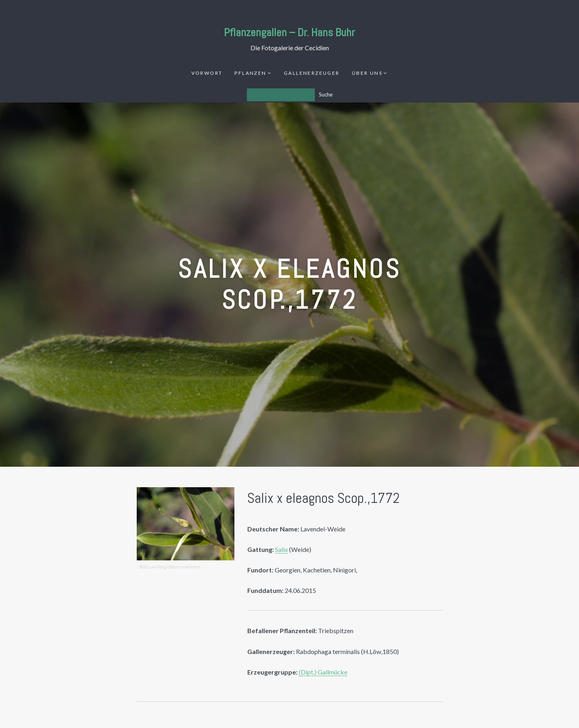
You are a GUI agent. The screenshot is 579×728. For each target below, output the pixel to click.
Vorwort (207, 73)
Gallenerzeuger (312, 73)
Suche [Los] (326, 94)
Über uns (367, 73)
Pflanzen (250, 73)
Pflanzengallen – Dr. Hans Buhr (289, 32)
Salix (281, 549)
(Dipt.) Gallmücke (323, 672)
